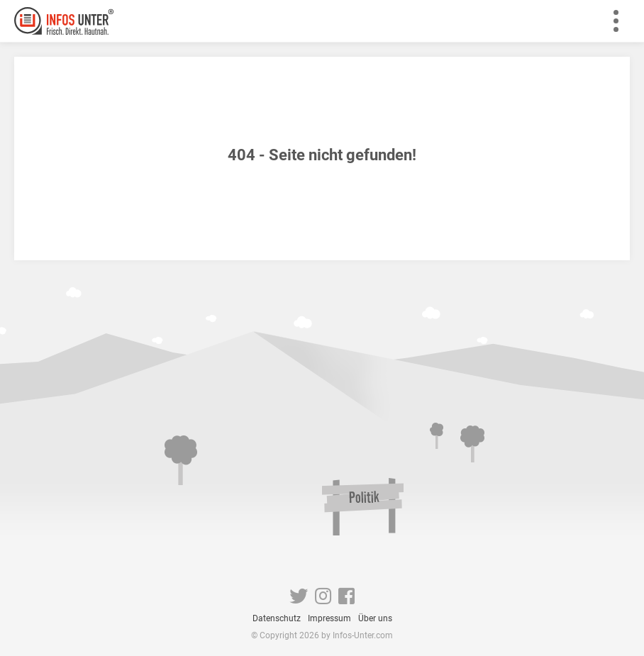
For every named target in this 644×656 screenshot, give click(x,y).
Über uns (375, 618)
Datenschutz (277, 618)
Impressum (329, 618)
